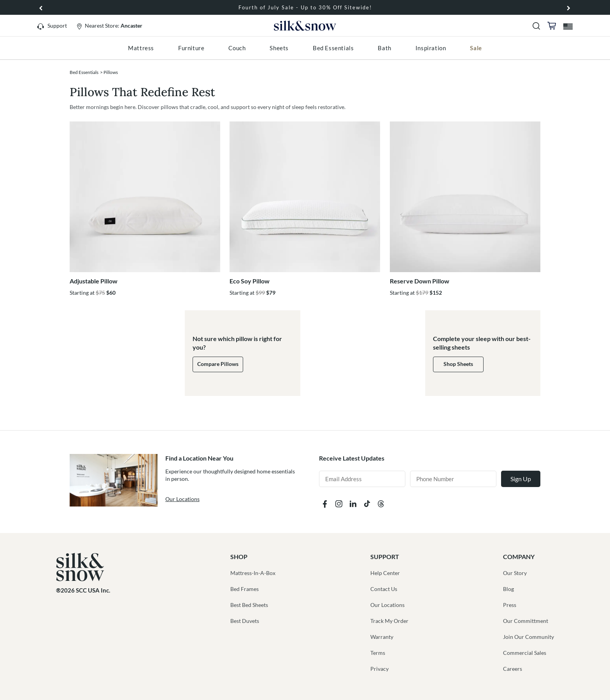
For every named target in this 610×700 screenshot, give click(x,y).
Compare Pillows (218, 364)
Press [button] (510, 605)
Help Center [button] (385, 573)
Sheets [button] (279, 48)
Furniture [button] (191, 48)
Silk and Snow (305, 27)
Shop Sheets (458, 364)
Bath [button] (384, 48)
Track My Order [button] (389, 621)
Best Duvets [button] (245, 621)
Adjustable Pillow (94, 281)
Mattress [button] (141, 48)
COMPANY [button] (519, 557)
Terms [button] (378, 653)
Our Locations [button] (387, 605)
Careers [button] (513, 669)
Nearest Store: (114, 26)
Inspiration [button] (431, 48)
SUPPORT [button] (385, 557)
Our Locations (182, 499)
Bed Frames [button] (245, 589)
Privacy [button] (379, 669)
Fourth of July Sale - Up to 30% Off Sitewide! (305, 7)
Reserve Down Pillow (420, 281)
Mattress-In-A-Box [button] (253, 573)
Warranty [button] (382, 637)
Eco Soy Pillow (250, 281)
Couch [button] (237, 48)
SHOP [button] (239, 557)
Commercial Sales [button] (525, 653)
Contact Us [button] (384, 589)
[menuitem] (141, 48)
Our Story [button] (515, 573)
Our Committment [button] (526, 621)
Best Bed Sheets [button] (249, 605)
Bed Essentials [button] (333, 48)
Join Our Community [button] (528, 637)
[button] (569, 7)
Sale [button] (476, 48)
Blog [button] (508, 589)
